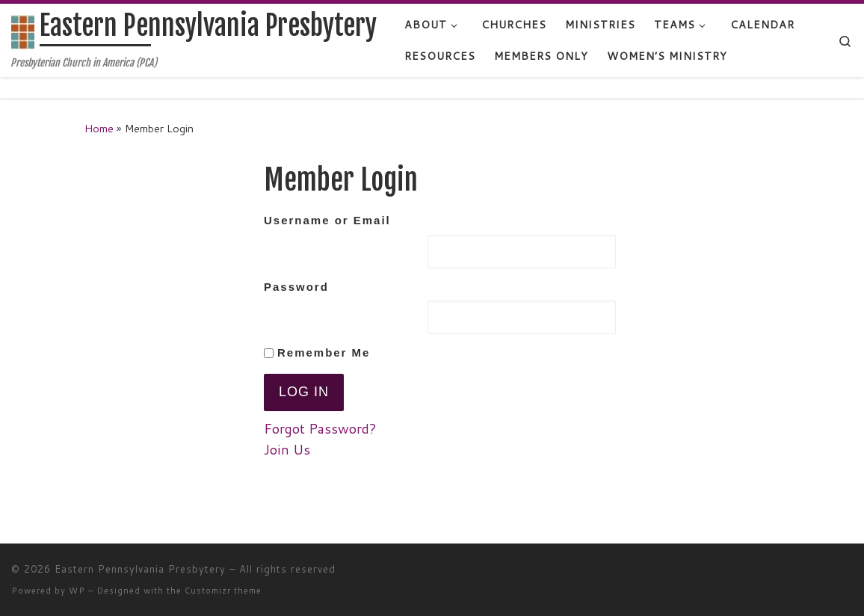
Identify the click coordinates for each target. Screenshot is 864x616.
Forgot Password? (320, 428)
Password (296, 287)
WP (77, 591)
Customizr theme (223, 591)
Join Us (287, 449)
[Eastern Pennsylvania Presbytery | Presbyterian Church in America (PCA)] (23, 31)
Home (99, 128)
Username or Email (327, 220)
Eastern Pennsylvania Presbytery (140, 569)
